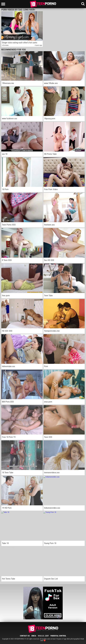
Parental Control (58, 636)
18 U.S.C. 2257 (43, 636)
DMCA (34, 636)
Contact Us (25, 636)
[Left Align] (4, 4)
